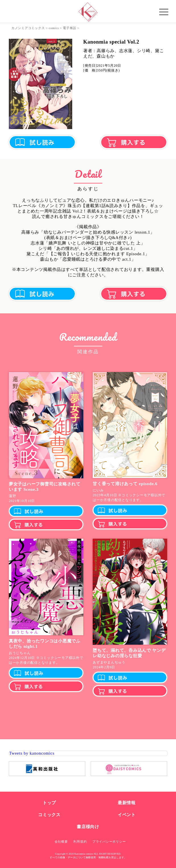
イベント (127, 815)
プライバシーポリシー (109, 842)
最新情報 (127, 803)
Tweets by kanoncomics (32, 753)
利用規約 (80, 842)
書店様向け (88, 827)
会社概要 (61, 842)
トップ (49, 803)
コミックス (49, 815)
